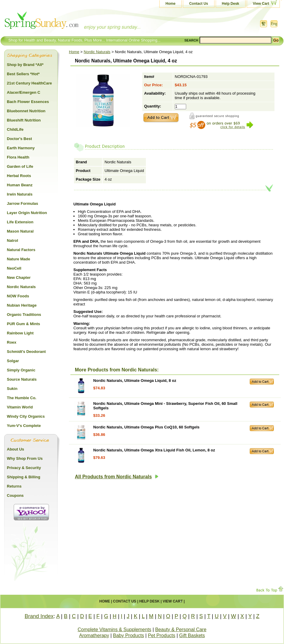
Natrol (13, 240)
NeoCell (14, 268)
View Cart (261, 4)
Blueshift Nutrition (24, 120)
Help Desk (231, 4)
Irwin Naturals (20, 194)
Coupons (15, 495)
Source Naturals (22, 379)
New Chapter (19, 278)
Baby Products (129, 635)
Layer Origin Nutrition (27, 213)
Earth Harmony (21, 148)
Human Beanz (20, 185)
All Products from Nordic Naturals (117, 477)
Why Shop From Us (25, 458)
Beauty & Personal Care (181, 630)
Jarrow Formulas (23, 203)
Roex (12, 342)
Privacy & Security (24, 468)
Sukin (12, 389)
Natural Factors (21, 250)
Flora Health (18, 157)
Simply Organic (21, 370)
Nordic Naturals (97, 52)
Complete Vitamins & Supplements (114, 630)
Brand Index (39, 616)
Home (170, 4)
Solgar (13, 361)
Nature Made (18, 259)
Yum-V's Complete (24, 426)
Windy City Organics (26, 416)
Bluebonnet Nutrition (26, 111)
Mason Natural (20, 231)
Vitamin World (20, 407)
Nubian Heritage (22, 305)
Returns (14, 486)
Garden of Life (20, 166)
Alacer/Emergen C (24, 92)
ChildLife (15, 129)
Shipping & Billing (24, 477)
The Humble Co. (22, 398)
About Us (16, 449)
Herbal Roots (19, 176)
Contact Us (199, 4)
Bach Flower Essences (28, 102)
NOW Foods (18, 296)
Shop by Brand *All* (25, 65)
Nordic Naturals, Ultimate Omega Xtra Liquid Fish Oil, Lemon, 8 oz (154, 450)
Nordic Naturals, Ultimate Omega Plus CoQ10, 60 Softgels (146, 427)
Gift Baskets (192, 635)
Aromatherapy (94, 635)
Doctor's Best (19, 139)
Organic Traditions (24, 315)
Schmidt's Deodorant (26, 352)
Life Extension (20, 222)
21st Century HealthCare (29, 83)
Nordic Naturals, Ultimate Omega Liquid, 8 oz (135, 381)
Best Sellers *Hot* (23, 74)
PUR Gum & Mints (23, 324)
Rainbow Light (20, 333)
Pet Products (162, 635)
